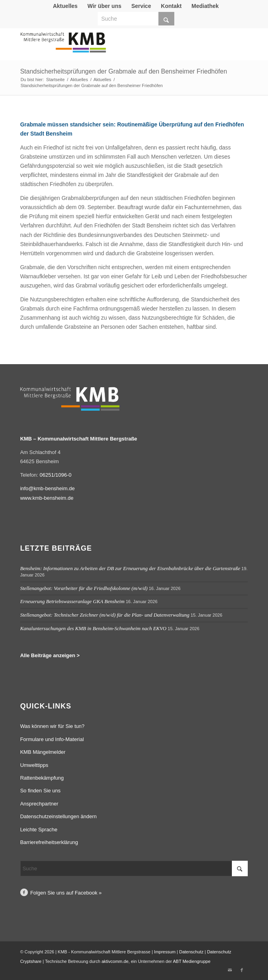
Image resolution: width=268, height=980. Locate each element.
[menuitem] (65, 6)
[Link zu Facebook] (242, 970)
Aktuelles (65, 6)
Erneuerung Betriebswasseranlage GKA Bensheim (72, 601)
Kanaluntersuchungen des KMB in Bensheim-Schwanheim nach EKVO (94, 628)
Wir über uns (104, 6)
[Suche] (136, 19)
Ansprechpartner (39, 804)
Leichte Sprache (39, 830)
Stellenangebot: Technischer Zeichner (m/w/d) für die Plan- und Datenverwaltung (105, 615)
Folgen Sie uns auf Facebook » (66, 893)
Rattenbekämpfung (42, 778)
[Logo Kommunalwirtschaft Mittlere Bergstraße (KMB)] (111, 46)
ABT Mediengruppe (192, 961)
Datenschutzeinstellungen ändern (59, 816)
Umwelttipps (34, 765)
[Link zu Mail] (230, 970)
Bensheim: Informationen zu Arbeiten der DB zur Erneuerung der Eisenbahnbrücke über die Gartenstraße (130, 568)
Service (141, 6)
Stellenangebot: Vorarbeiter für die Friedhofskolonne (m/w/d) (84, 588)
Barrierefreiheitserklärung (49, 842)
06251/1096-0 (56, 475)
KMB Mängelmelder (43, 752)
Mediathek (205, 6)
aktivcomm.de (115, 961)
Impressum (165, 952)
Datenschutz (191, 952)
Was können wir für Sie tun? (52, 726)
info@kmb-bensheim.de (47, 488)
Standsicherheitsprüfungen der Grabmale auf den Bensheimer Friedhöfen (124, 71)
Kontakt (171, 6)
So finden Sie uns (40, 791)
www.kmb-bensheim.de (47, 498)
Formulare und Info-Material (52, 739)
